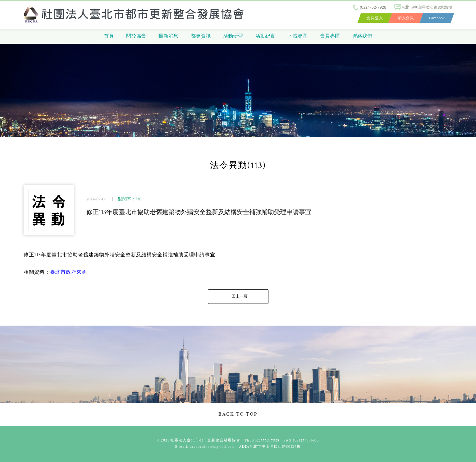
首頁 (109, 36)
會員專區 (330, 36)
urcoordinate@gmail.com (213, 447)
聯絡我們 (362, 36)
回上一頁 (240, 297)
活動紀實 (265, 36)
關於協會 (136, 36)
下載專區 (298, 36)
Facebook (437, 18)
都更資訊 (201, 36)
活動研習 (233, 36)
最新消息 (168, 36)
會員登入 (375, 18)
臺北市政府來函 (69, 272)
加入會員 (406, 18)
